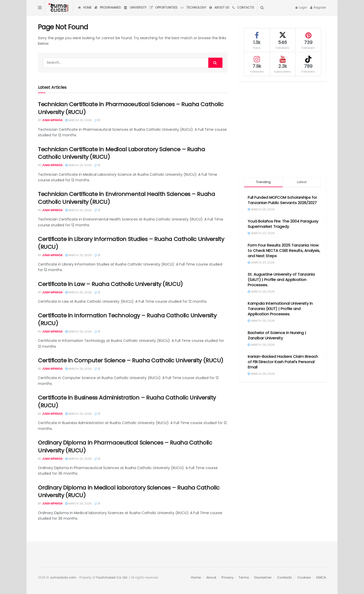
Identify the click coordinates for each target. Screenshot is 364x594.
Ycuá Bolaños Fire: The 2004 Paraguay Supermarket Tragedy (283, 224)
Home (85, 7)
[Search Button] (262, 8)
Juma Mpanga (52, 120)
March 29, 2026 (78, 120)
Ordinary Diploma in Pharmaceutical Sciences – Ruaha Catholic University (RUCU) (125, 447)
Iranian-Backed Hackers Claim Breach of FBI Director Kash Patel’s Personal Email (283, 362)
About (211, 577)
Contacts (243, 7)
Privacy (227, 577)
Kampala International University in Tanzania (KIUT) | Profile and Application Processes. (280, 309)
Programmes (108, 7)
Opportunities (164, 7)
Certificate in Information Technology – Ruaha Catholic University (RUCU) (127, 319)
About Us (219, 7)
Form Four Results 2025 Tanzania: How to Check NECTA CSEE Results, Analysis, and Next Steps (284, 250)
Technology (193, 7)
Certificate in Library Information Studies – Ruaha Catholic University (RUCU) (131, 243)
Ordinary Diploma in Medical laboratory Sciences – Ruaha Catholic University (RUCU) (129, 492)
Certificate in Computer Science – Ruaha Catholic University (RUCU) (131, 360)
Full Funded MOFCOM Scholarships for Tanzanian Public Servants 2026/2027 (282, 200)
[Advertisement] (282, 127)
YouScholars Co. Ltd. (112, 577)
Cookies (304, 577)
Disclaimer (263, 577)
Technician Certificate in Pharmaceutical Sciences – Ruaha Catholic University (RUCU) (131, 108)
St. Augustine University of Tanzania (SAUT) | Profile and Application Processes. (281, 280)
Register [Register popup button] (318, 7)
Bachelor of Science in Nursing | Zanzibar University (277, 335)
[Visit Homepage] (59, 8)
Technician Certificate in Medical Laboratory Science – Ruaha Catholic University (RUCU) (121, 153)
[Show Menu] (40, 8)
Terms (244, 577)
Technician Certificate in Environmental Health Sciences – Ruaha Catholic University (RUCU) (126, 198)
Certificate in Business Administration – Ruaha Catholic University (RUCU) (127, 402)
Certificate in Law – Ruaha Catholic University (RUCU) (110, 284)
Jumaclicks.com (63, 577)
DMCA (321, 577)
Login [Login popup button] (301, 7)
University (135, 7)
